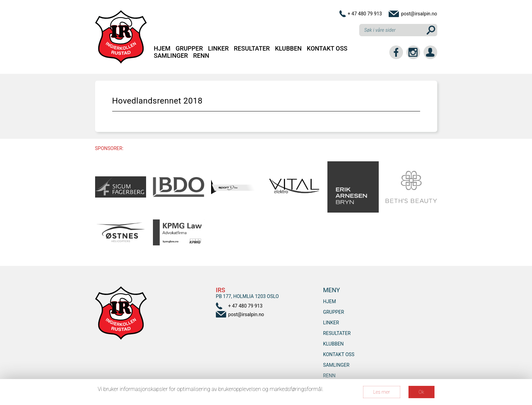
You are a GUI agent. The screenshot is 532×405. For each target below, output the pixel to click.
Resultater (252, 48)
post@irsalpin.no (419, 14)
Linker (218, 48)
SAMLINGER (171, 56)
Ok (421, 392)
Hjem (162, 48)
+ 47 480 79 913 (365, 14)
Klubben (288, 48)
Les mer (382, 392)
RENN (201, 56)
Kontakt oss (327, 48)
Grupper (189, 48)
